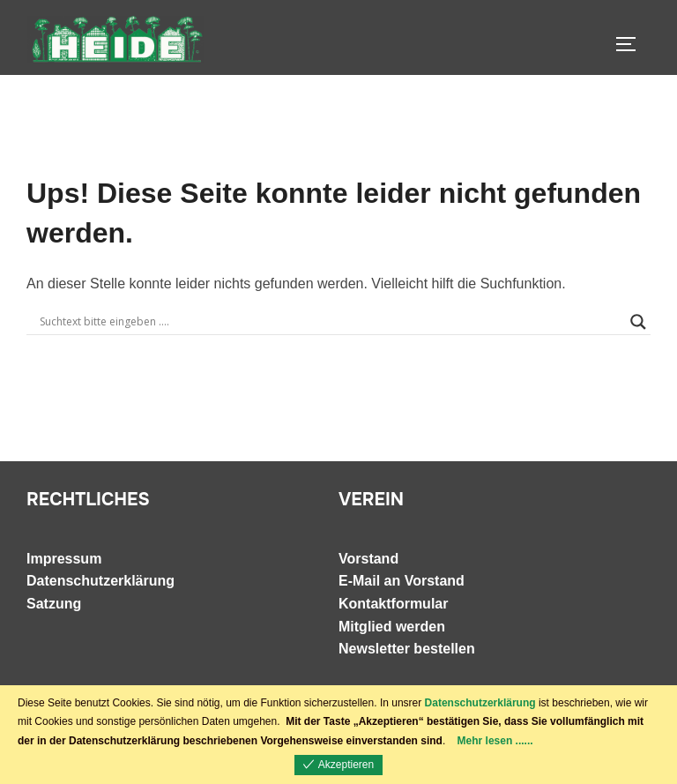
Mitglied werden (392, 627)
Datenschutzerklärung (100, 581)
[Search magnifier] (638, 322)
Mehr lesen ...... (495, 741)
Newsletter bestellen (407, 649)
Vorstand (368, 559)
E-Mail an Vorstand (402, 581)
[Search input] (331, 322)
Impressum (64, 559)
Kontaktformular (393, 604)
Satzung (54, 604)
